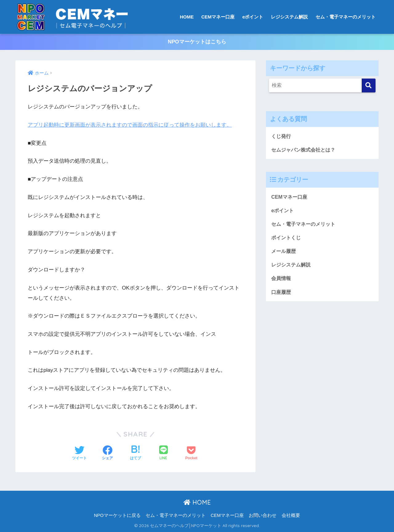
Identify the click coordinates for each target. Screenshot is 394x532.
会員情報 (282, 280)
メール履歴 (284, 252)
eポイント (253, 17)
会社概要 (291, 515)
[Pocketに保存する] (191, 453)
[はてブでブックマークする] (135, 453)
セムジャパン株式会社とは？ (305, 150)
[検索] (369, 85)
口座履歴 (282, 294)
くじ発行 (282, 136)
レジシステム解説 (289, 17)
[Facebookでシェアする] (107, 453)
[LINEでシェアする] (163, 454)
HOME (187, 17)
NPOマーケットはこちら (197, 42)
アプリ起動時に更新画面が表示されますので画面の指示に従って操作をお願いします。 (130, 125)
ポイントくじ (287, 239)
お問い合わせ (263, 515)
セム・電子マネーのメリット (346, 17)
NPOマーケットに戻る (117, 515)
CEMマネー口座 (218, 17)
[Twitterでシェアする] (79, 453)
